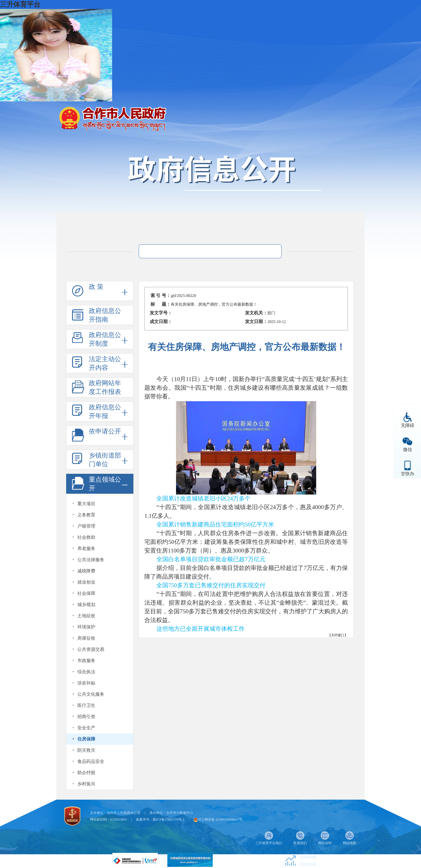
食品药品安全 (91, 761)
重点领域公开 (105, 484)
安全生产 (86, 728)
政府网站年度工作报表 (105, 387)
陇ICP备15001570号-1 (169, 820)
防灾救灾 (86, 750)
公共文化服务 (91, 694)
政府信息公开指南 (105, 315)
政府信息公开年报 (105, 412)
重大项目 (86, 504)
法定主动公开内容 (105, 363)
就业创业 (86, 582)
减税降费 (86, 571)
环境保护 (86, 627)
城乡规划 (86, 604)
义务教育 (86, 515)
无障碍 (408, 425)
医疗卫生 (86, 705)
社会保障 (86, 593)
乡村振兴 (86, 784)
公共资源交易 (91, 649)
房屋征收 (86, 638)
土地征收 (86, 616)
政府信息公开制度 (105, 339)
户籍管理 (86, 526)
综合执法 (86, 672)
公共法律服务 (91, 560)
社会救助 (86, 537)
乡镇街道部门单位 (105, 460)
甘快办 (408, 474)
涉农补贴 (86, 683)
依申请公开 (105, 431)
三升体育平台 (20, 4)
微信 (408, 450)
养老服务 (86, 548)
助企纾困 (86, 773)
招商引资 (86, 717)
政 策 (96, 287)
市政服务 (86, 661)
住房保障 (86, 739)
